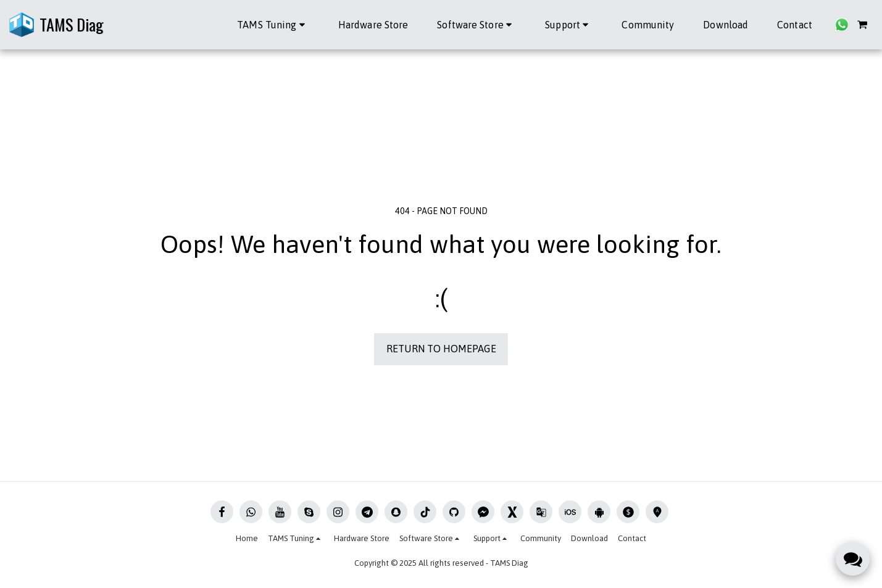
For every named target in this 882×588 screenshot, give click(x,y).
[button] (273, 25)
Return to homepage (441, 349)
